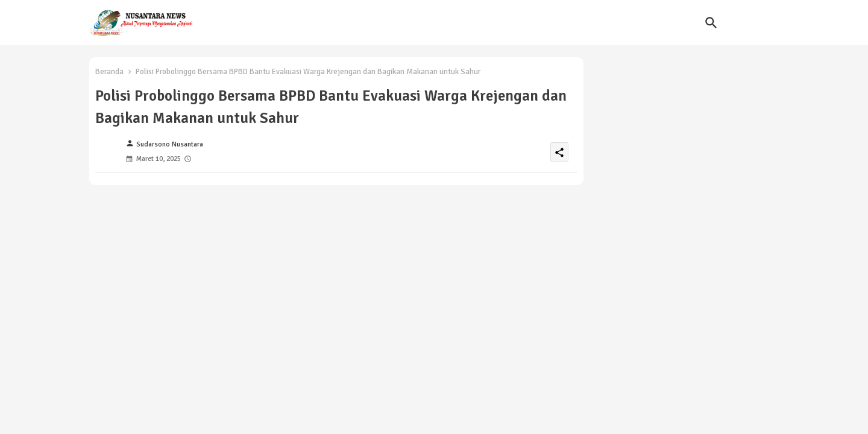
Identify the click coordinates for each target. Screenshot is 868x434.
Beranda (109, 72)
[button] (711, 23)
